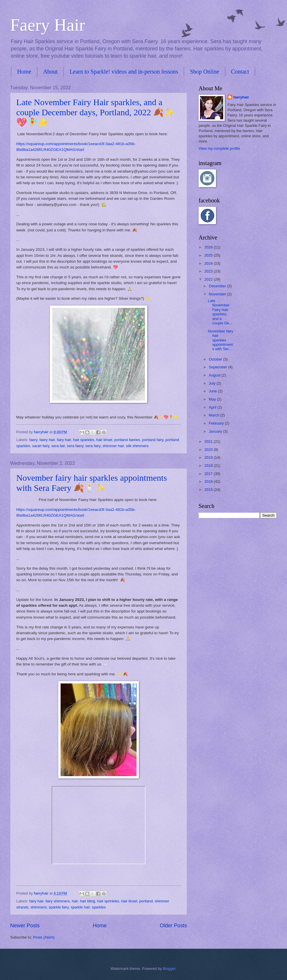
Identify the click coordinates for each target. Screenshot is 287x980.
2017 (209, 474)
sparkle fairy (59, 907)
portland (146, 901)
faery (33, 440)
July (212, 383)
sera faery (75, 446)
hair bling (88, 901)
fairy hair (64, 440)
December (218, 286)
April (213, 407)
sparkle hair (80, 907)
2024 (209, 263)
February (217, 423)
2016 (209, 481)
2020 (209, 450)
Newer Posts (25, 926)
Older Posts (173, 926)
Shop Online (205, 72)
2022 (209, 279)
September (218, 367)
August (215, 375)
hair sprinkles (108, 901)
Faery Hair (48, 25)
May (213, 399)
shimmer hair (113, 446)
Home (24, 72)
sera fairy (93, 446)
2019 (209, 457)
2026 (209, 247)
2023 (209, 271)
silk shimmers (137, 446)
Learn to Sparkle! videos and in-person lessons (124, 72)
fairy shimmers (58, 901)
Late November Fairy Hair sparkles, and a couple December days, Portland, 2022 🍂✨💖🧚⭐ (95, 112)
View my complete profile (219, 148)
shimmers (39, 907)
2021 (209, 441)
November (218, 294)
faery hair (47, 440)
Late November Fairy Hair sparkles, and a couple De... (220, 312)
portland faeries (127, 440)
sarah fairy (41, 446)
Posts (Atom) (44, 937)
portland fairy (153, 440)
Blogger (169, 969)
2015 (209, 490)
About (50, 72)
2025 (209, 255)
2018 (209, 466)
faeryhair (241, 97)
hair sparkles (84, 440)
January (216, 431)
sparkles (99, 907)
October (216, 359)
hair (75, 901)
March (214, 415)
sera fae (58, 446)
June (213, 391)
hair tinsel (104, 440)
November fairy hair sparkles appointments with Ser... (220, 340)
